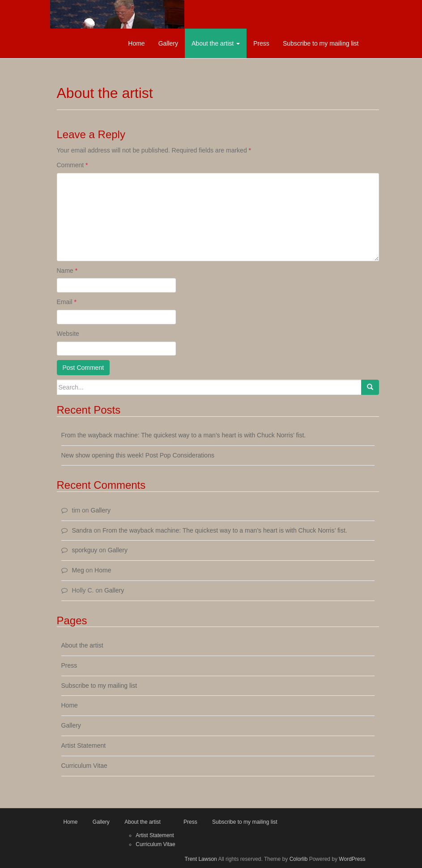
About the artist (216, 43)
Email (67, 302)
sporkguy (85, 550)
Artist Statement (84, 745)
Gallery (168, 43)
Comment (72, 165)
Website (68, 334)
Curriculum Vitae (84, 766)
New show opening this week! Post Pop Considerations (138, 455)
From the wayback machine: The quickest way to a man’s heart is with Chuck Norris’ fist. (184, 435)
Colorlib (299, 859)
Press (261, 43)
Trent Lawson (201, 859)
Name (67, 271)
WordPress (352, 859)
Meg (78, 570)
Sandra (82, 530)
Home (136, 43)
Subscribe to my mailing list (321, 43)
